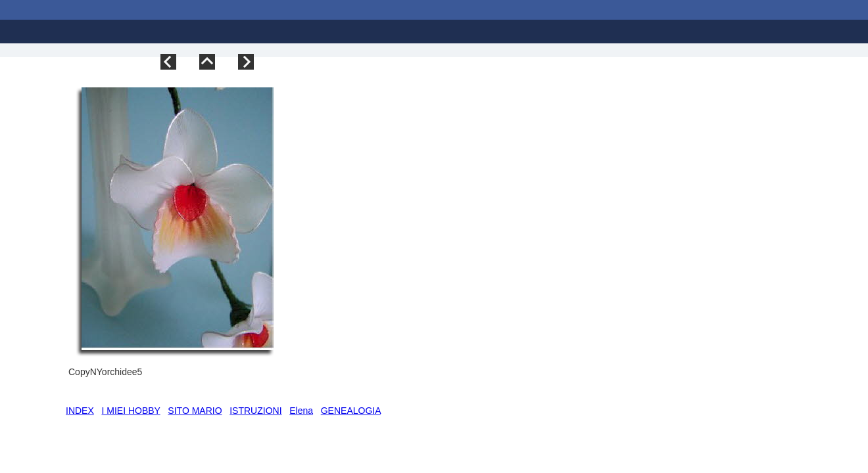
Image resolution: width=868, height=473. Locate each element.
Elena (301, 411)
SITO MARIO (195, 411)
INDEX (80, 411)
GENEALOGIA (351, 411)
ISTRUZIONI (255, 411)
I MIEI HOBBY (131, 411)
